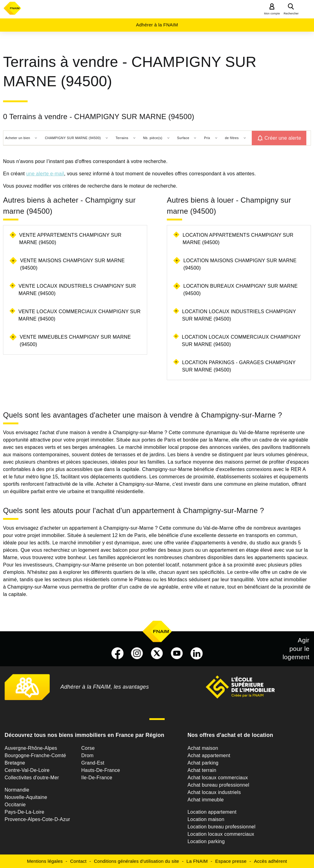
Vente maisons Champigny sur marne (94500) (72, 264)
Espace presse (231, 861)
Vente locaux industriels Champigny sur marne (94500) (77, 290)
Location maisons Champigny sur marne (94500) (240, 264)
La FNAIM (197, 861)
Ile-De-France (97, 778)
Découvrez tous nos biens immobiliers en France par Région (84, 735)
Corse (88, 748)
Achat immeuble (205, 800)
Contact (78, 861)
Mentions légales (45, 861)
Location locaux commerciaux (221, 834)
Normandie (17, 790)
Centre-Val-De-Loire (27, 770)
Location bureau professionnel (221, 827)
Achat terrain (202, 770)
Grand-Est (93, 763)
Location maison (206, 819)
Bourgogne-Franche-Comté (35, 755)
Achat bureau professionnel (218, 785)
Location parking (206, 841)
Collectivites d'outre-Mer (32, 778)
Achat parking (203, 763)
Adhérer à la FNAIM (157, 25)
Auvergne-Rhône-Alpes (31, 748)
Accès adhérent (270, 861)
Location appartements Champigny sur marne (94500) (238, 239)
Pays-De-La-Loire (24, 812)
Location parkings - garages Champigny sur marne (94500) (239, 366)
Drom (87, 755)
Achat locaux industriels (214, 792)
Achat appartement (209, 755)
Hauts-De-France (101, 770)
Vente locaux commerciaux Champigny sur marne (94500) (80, 315)
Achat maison (203, 748)
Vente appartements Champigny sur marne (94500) (70, 239)
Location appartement (212, 812)
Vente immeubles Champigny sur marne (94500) (75, 341)
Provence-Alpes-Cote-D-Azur (37, 819)
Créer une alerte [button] (283, 138)
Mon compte (272, 14)
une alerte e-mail (45, 174)
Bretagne (15, 763)
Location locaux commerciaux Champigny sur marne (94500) (241, 341)
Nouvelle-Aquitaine (26, 797)
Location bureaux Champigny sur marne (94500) (241, 290)
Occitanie (15, 805)
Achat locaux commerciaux (218, 778)
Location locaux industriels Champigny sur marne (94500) (239, 315)
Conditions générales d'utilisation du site (136, 861)
